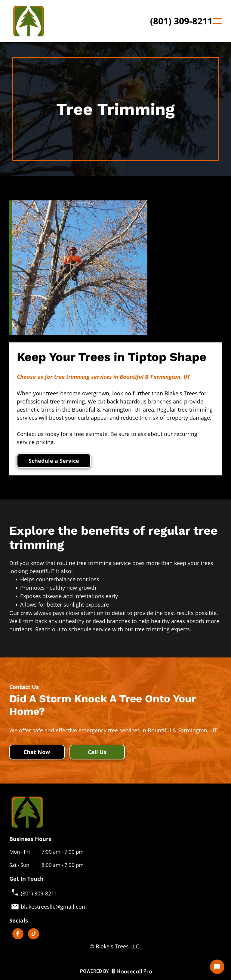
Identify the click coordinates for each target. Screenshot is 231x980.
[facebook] (18, 935)
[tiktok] (34, 935)
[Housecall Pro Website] (132, 973)
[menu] (218, 21)
